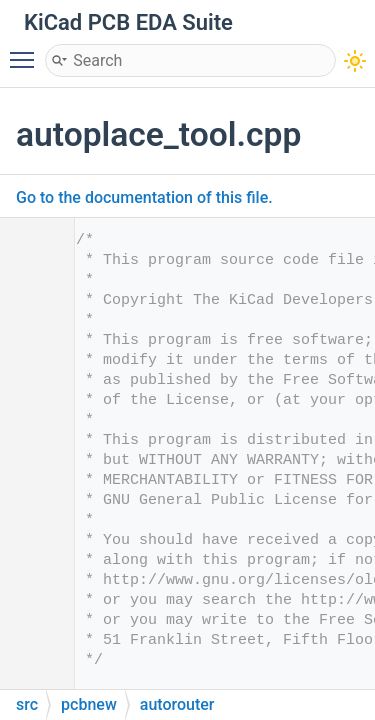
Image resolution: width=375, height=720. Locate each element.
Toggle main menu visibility (27, 51)
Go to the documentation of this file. (144, 197)
